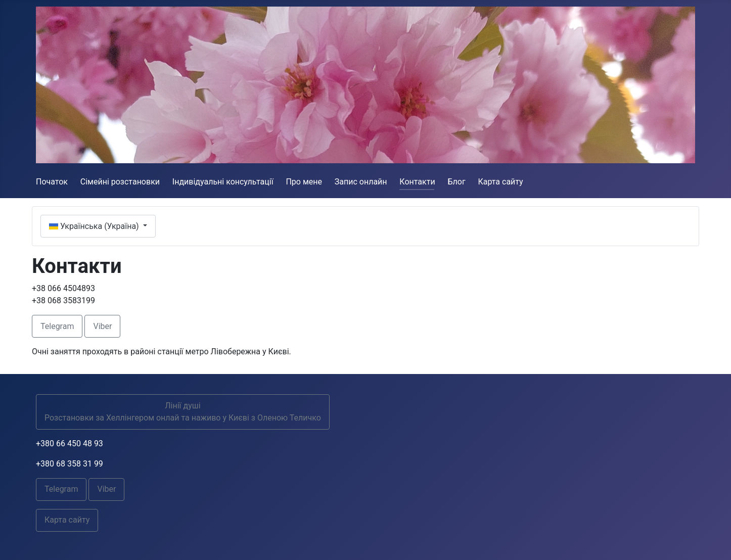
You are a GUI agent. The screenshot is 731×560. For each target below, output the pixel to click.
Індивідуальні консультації (223, 182)
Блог (456, 182)
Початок (52, 182)
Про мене (304, 182)
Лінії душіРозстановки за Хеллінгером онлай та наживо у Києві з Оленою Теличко (183, 412)
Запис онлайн (361, 182)
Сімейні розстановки (120, 182)
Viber (102, 326)
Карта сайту (500, 182)
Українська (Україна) (95, 226)
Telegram (57, 326)
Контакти (417, 182)
